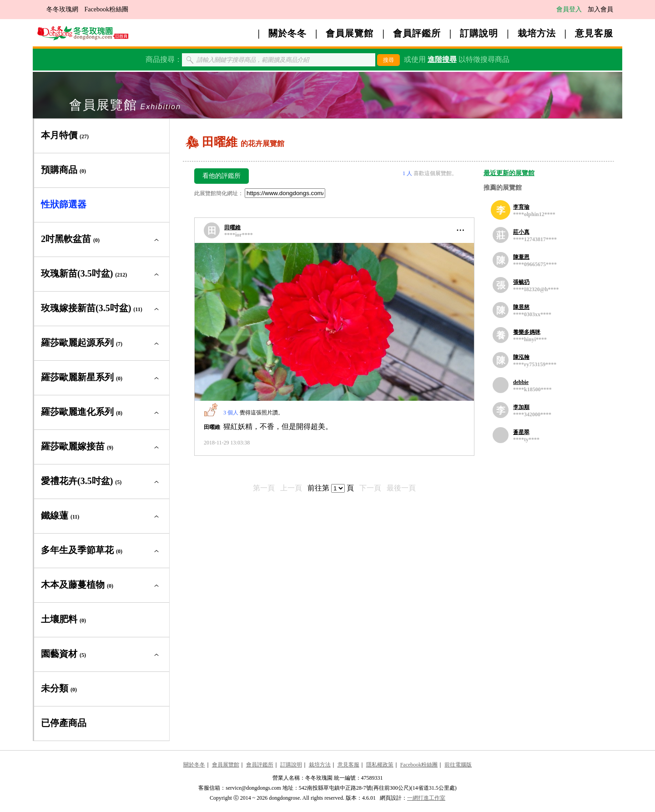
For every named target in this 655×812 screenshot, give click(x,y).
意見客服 (594, 33)
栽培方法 (537, 33)
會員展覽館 (350, 33)
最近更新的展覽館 (509, 173)
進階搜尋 (442, 59)
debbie (521, 382)
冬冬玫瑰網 (62, 9)
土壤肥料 (63, 619)
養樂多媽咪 (527, 332)
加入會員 (600, 9)
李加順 (521, 407)
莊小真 (521, 232)
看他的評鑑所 (222, 176)
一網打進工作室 (426, 798)
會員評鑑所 (417, 33)
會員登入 (569, 9)
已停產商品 (64, 723)
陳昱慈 (521, 307)
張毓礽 (521, 282)
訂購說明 (479, 33)
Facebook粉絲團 (106, 9)
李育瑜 (521, 207)
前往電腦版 (458, 765)
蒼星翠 (521, 432)
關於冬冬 (287, 33)
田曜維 (232, 227)
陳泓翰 (521, 357)
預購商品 (63, 170)
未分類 (59, 688)
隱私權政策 (380, 765)
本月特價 (65, 135)
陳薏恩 (521, 257)
